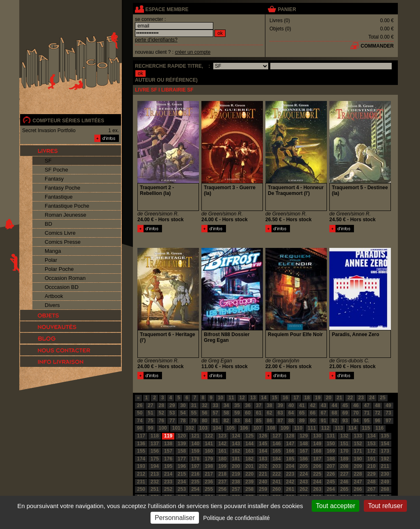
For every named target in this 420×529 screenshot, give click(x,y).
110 (298, 428)
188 (331, 459)
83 (237, 421)
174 (141, 459)
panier (287, 9)
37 (259, 405)
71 (367, 413)
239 (249, 482)
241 (276, 482)
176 (168, 459)
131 (331, 436)
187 (317, 459)
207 (331, 466)
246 (344, 482)
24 (372, 398)
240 (263, 482)
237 (222, 482)
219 (236, 474)
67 (323, 413)
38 (269, 405)
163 (249, 451)
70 (356, 413)
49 (388, 405)
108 (271, 428)
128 (290, 436)
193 (141, 466)
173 (385, 451)
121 (195, 436)
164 (263, 451)
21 (339, 398)
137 (155, 444)
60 (248, 413)
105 (231, 428)
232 (155, 482)
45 (345, 405)
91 (323, 421)
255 (209, 489)
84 (248, 421)
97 (388, 421)
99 (150, 428)
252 (168, 489)
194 (155, 466)
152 (358, 444)
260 (276, 489)
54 (183, 413)
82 (226, 421)
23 (361, 398)
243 (304, 482)
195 (168, 466)
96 (378, 421)
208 (344, 466)
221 (263, 474)
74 (140, 421)
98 (140, 428)
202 (263, 466)
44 (334, 405)
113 (339, 428)
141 (209, 444)
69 (345, 413)
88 (291, 421)
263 (317, 489)
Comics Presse (63, 242)
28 (161, 405)
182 (249, 459)
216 (195, 474)
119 (168, 436)
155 (141, 451)
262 (304, 489)
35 (237, 405)
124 (236, 436)
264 (331, 489)
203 (276, 466)
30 (183, 405)
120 (182, 436)
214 (168, 474)
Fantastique (59, 197)
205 (304, 466)
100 (163, 428)
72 (378, 413)
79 (194, 421)
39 (280, 405)
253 (182, 489)
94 (356, 421)
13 (253, 398)
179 (209, 459)
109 (285, 428)
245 (331, 482)
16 (285, 398)
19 (318, 398)
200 (236, 466)
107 (258, 428)
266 (358, 489)
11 (231, 398)
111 (312, 428)
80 (204, 421)
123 (222, 436)
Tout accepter (336, 506)
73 (388, 413)
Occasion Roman (65, 278)
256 (222, 489)
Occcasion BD (62, 287)
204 (290, 466)
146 (276, 444)
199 (222, 466)
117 (141, 436)
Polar (51, 260)
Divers (52, 305)
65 (302, 413)
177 (182, 459)
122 (209, 436)
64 (291, 413)
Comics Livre (60, 233)
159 (195, 451)
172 (372, 451)
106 (244, 428)
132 (344, 436)
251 (155, 489)
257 (236, 489)
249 (385, 482)
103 (203, 428)
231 (141, 482)
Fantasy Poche (63, 188)
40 (291, 405)
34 (226, 405)
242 (290, 482)
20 (328, 398)
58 (226, 413)
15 (275, 398)
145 (263, 444)
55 (194, 413)
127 (276, 436)
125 (249, 436)
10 (220, 398)
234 (182, 482)
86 (269, 421)
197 (195, 466)
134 (372, 436)
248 (372, 482)
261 (290, 489)
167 (304, 451)
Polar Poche (59, 269)
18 (307, 398)
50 (140, 413)
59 (237, 413)
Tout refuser (385, 506)
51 (150, 413)
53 (172, 413)
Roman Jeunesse (65, 215)
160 (209, 451)
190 (358, 459)
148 (304, 444)
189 (344, 459)
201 (249, 466)
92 (334, 421)
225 (317, 474)
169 (331, 451)
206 (317, 466)
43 (323, 405)
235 (195, 482)
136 (141, 444)
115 (366, 428)
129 (304, 436)
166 (290, 451)
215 (182, 474)
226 (331, 474)
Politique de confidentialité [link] (236, 518)
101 (176, 428)
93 (345, 421)
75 (150, 421)
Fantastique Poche (67, 206)
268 (385, 489)
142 (222, 444)
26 (140, 405)
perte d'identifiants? (156, 40)
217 (209, 474)
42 (313, 405)
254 (195, 489)
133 (358, 436)
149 (317, 444)
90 (313, 421)
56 (204, 413)
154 (385, 444)
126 (263, 436)
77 (172, 421)
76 (161, 421)
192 (385, 459)
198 (209, 466)
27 (150, 405)
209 (358, 466)
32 (204, 405)
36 (248, 405)
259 (263, 489)
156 (155, 451)
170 (344, 451)
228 (358, 474)
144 (249, 444)
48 (378, 405)
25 (382, 398)
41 (302, 405)
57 (216, 413)
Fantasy (54, 179)
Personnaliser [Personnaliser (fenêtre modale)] (175, 518)
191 (372, 459)
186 (304, 459)
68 (334, 413)
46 (356, 405)
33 (216, 405)
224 (304, 474)
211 (385, 466)
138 (168, 444)
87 (280, 421)
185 (290, 459)
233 (168, 482)
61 (259, 413)
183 (263, 459)
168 (317, 451)
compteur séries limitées (68, 121)
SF (48, 161)
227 (344, 474)
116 (379, 428)
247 (358, 482)
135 (385, 436)
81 (216, 421)
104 (217, 428)
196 (182, 466)
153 (372, 444)
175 (155, 459)
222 (276, 474)
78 (183, 421)
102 (190, 428)
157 (168, 451)
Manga (53, 251)
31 (194, 405)
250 (141, 489)
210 (372, 466)
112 (325, 428)
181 (236, 459)
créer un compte (193, 52)
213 (155, 474)
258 (249, 489)
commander (377, 46)
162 (236, 451)
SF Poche (56, 170)
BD (48, 224)
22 (350, 398)
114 (352, 428)
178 (195, 459)
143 (236, 444)
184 (276, 459)
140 (195, 444)
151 (344, 444)
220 (249, 474)
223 (290, 474)
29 (172, 405)
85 (259, 421)
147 (290, 444)
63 (280, 413)
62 (269, 413)
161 (222, 451)
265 (344, 489)
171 (358, 451)
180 (222, 459)
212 (141, 474)
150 (331, 444)
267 (372, 489)
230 (385, 474)
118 (155, 436)
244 (317, 482)
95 (367, 421)
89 (302, 421)
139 (182, 444)
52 (161, 413)
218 (222, 474)
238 (236, 482)
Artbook (54, 296)
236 (209, 482)
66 (313, 413)
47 (367, 405)
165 (276, 451)
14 (264, 398)
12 (242, 398)
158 (182, 451)
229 (372, 474)
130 (317, 436)
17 (296, 398)
